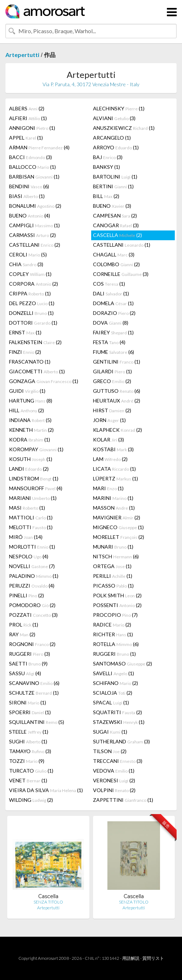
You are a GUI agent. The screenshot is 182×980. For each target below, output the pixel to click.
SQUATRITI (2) (117, 712)
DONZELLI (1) (31, 313)
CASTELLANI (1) (122, 245)
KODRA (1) (30, 440)
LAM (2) (110, 459)
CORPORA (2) (34, 284)
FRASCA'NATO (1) (30, 362)
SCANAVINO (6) (34, 683)
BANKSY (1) (106, 167)
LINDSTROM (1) (34, 478)
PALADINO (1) (34, 576)
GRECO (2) (112, 381)
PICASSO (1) (113, 586)
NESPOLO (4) (29, 556)
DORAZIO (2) (114, 313)
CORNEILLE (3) (121, 274)
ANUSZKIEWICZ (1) (124, 128)
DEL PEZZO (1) (32, 303)
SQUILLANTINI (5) (37, 722)
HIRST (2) (112, 410)
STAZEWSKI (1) (119, 722)
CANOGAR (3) (116, 225)
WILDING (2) (31, 800)
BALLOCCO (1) (32, 167)
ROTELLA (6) (116, 644)
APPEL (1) (26, 138)
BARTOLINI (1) (115, 177)
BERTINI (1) (113, 186)
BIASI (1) (27, 196)
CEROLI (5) (28, 254)
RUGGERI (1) (114, 654)
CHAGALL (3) (114, 254)
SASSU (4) (25, 673)
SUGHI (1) (28, 741)
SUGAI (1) (110, 732)
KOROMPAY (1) (36, 449)
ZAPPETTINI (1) (123, 800)
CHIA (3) (26, 264)
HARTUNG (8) (31, 401)
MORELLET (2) (119, 537)
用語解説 (131, 958)
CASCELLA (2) (117, 235)
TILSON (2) (110, 751)
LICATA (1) (114, 469)
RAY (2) (22, 634)
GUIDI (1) (27, 391)
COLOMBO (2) (116, 264)
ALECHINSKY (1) (119, 108)
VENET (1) (28, 780)
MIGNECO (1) (118, 527)
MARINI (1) (113, 498)
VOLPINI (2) (114, 790)
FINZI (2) (25, 352)
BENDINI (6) (29, 186)
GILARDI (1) (112, 371)
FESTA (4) (109, 342)
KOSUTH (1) (31, 459)
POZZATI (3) (33, 615)
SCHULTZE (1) (34, 693)
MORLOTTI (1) (32, 547)
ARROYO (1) (116, 147)
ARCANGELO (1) (112, 138)
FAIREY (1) (113, 332)
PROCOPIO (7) (115, 615)
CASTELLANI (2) (35, 245)
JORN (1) (109, 420)
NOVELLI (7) (32, 566)
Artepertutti (22, 55)
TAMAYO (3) (30, 751)
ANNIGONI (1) (32, 128)
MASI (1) (27, 508)
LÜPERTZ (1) (116, 478)
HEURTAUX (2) (117, 401)
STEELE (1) (29, 732)
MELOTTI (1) (31, 527)
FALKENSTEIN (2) (35, 342)
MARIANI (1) (33, 498)
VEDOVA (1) (114, 771)
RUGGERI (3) (30, 654)
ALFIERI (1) (28, 118)
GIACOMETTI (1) (37, 371)
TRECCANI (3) (118, 761)
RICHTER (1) (113, 634)
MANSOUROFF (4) (36, 488)
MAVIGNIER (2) (117, 517)
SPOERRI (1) (30, 712)
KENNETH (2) (31, 430)
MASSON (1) (114, 508)
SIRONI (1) (28, 702)
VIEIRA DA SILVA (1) (46, 790)
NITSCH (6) (116, 556)
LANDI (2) (29, 469)
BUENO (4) (30, 216)
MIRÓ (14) (26, 537)
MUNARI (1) (113, 547)
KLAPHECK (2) (117, 430)
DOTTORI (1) (33, 323)
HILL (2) (26, 410)
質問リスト (153, 958)
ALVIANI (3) (114, 118)
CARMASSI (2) (32, 235)
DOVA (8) (111, 323)
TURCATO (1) (31, 771)
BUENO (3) (112, 206)
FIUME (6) (114, 352)
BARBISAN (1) (34, 177)
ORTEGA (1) (112, 566)
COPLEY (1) (30, 274)
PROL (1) (24, 625)
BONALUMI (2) (35, 206)
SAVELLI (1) (114, 673)
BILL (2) (106, 196)
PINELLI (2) (26, 595)
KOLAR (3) (108, 440)
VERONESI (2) (114, 780)
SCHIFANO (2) (116, 683)
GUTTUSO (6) (117, 391)
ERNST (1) (25, 332)
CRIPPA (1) (30, 293)
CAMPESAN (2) (115, 216)
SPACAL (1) (111, 702)
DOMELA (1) (113, 303)
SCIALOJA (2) (113, 693)
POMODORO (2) (32, 605)
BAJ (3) (108, 157)
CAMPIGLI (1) (34, 225)
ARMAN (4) (39, 147)
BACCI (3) (30, 157)
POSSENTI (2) (117, 605)
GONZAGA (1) (44, 381)
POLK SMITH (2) (117, 595)
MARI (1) (108, 488)
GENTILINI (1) (117, 362)
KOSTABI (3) (113, 449)
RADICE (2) (112, 625)
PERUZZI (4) (32, 586)
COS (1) (109, 284)
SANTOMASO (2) (123, 663)
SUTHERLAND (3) (121, 741)
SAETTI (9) (28, 663)
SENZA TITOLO (48, 902)
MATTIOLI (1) (31, 517)
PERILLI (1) (113, 576)
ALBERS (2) (27, 108)
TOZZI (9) (27, 761)
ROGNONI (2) (32, 644)
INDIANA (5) (30, 420)
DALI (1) (111, 293)
